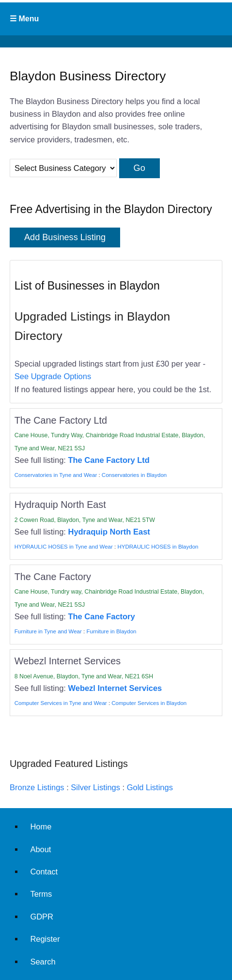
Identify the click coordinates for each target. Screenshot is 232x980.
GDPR (42, 917)
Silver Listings (95, 787)
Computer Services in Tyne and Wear (61, 703)
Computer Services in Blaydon (149, 703)
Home (41, 827)
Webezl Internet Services (115, 688)
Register (45, 939)
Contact (44, 872)
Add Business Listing (65, 237)
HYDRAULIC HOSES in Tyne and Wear (64, 547)
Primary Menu (116, 19)
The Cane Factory (102, 616)
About (40, 849)
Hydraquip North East (109, 532)
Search (43, 962)
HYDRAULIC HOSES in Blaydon (158, 547)
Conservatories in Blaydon (134, 475)
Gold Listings (150, 787)
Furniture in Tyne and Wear (48, 631)
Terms (41, 894)
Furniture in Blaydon (111, 631)
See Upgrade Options (53, 376)
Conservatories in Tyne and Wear (56, 475)
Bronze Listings (37, 787)
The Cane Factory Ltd (109, 460)
